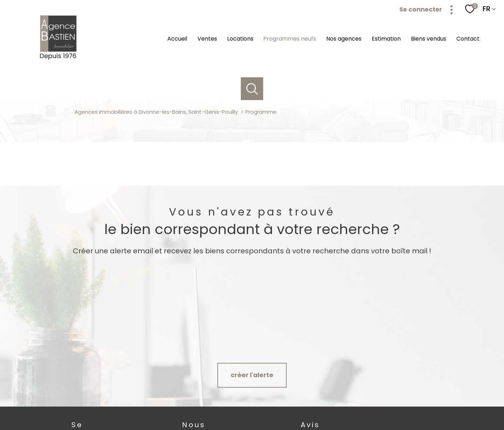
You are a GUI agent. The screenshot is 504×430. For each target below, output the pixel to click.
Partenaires (353, 402)
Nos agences (344, 39)
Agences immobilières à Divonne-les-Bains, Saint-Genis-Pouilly (156, 112)
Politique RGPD (385, 402)
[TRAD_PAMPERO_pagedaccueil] (59, 59)
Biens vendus (429, 39)
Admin (329, 402)
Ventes (207, 39)
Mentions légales (299, 402)
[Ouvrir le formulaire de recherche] (252, 89)
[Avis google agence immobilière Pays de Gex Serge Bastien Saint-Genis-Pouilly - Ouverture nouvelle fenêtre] (331, 377)
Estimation (386, 39)
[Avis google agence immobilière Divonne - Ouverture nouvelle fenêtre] (290, 377)
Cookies (413, 402)
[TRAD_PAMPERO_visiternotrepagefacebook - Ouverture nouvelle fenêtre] (194, 378)
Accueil (177, 39)
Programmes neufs (290, 39)
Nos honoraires (231, 402)
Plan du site (264, 402)
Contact (468, 39)
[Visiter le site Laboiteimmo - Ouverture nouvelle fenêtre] (252, 418)
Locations (240, 39)
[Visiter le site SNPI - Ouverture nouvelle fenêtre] (427, 377)
